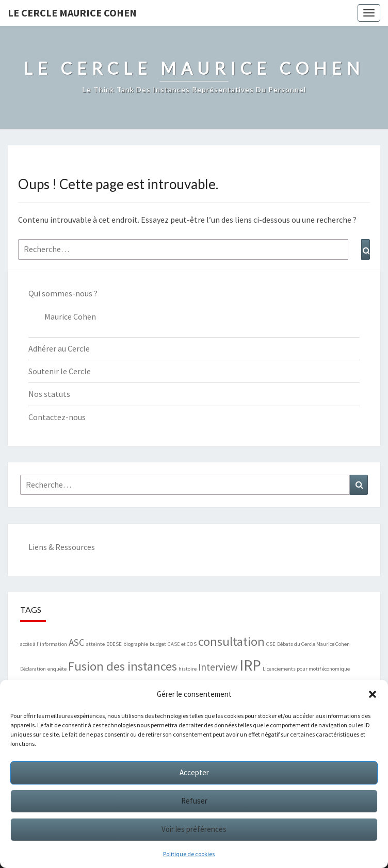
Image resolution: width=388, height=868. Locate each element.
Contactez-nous (57, 417)
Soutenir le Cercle (60, 371)
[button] (373, 694)
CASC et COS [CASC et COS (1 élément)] (182, 644)
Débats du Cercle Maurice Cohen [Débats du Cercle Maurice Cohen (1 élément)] (313, 644)
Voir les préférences (194, 829)
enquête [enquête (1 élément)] (57, 669)
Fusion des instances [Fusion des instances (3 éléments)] (123, 666)
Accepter (194, 772)
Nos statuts (49, 394)
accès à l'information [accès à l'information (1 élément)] (44, 644)
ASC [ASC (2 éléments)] (77, 642)
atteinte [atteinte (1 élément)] (95, 644)
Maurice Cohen (70, 316)
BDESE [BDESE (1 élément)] (114, 644)
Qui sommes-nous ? (63, 293)
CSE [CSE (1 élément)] (271, 644)
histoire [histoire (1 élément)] (188, 669)
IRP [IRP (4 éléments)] (250, 665)
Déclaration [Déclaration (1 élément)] (33, 669)
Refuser (194, 801)
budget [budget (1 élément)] (158, 644)
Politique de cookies (189, 854)
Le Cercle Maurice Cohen (72, 13)
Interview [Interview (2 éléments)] (218, 667)
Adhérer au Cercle (59, 348)
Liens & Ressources (62, 547)
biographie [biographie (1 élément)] (136, 644)
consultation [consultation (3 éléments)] (231, 641)
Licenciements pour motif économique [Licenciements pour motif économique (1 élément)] (306, 669)
